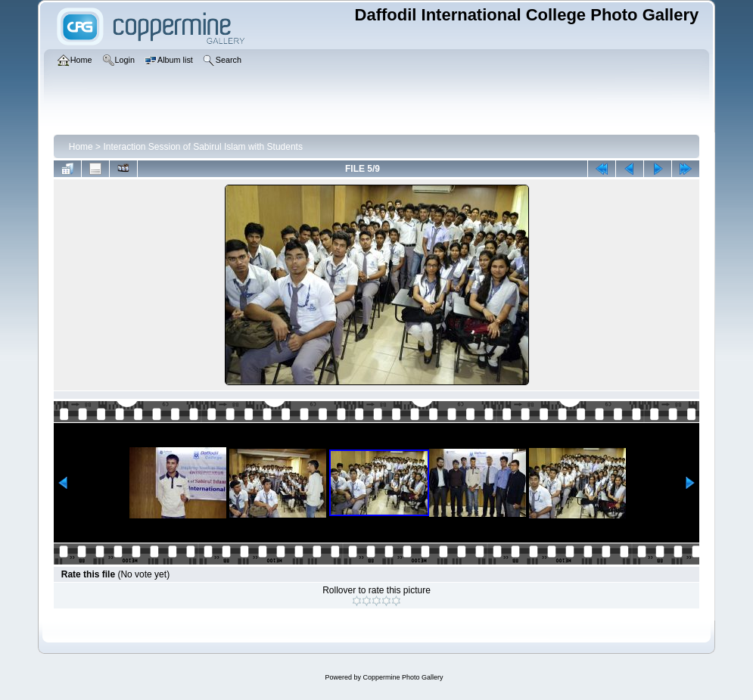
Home (81, 147)
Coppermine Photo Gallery (403, 677)
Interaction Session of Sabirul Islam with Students (202, 147)
